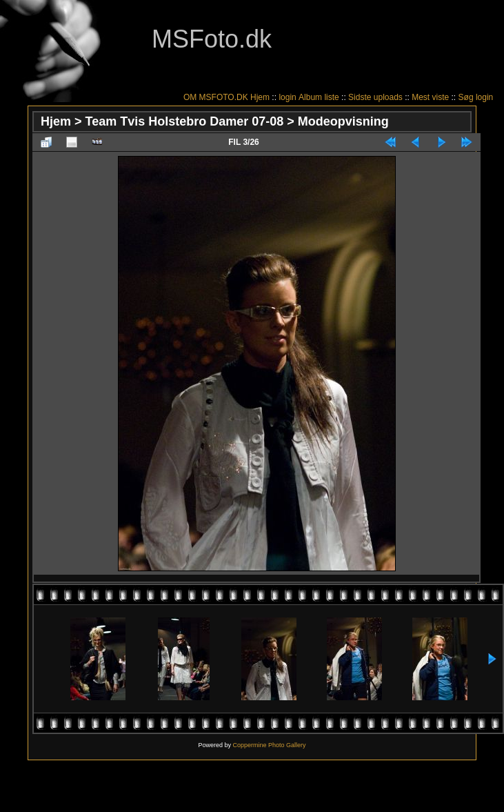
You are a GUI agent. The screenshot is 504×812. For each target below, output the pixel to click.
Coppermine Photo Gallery (269, 745)
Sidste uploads (375, 97)
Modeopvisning (343, 121)
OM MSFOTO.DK (216, 97)
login (287, 97)
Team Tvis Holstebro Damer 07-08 (185, 121)
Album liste (319, 97)
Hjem (260, 97)
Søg (466, 97)
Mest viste (430, 97)
